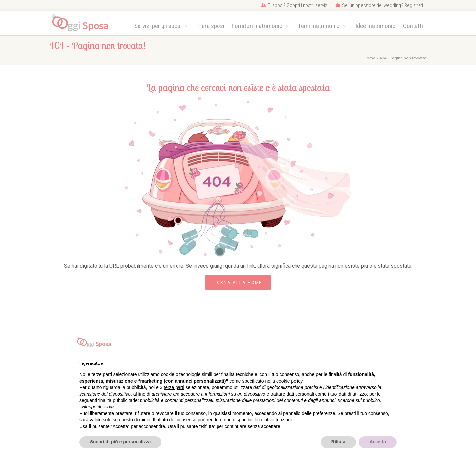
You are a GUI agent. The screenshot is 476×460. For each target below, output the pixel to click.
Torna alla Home (238, 282)
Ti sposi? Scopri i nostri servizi (295, 5)
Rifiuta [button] (338, 442)
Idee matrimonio (376, 26)
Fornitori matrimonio (258, 26)
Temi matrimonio (320, 26)
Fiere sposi (211, 26)
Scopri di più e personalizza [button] (120, 442)
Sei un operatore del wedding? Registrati (379, 5)
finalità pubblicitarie (118, 400)
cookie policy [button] (289, 381)
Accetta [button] (378, 442)
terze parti (174, 387)
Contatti (413, 26)
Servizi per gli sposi (159, 26)
